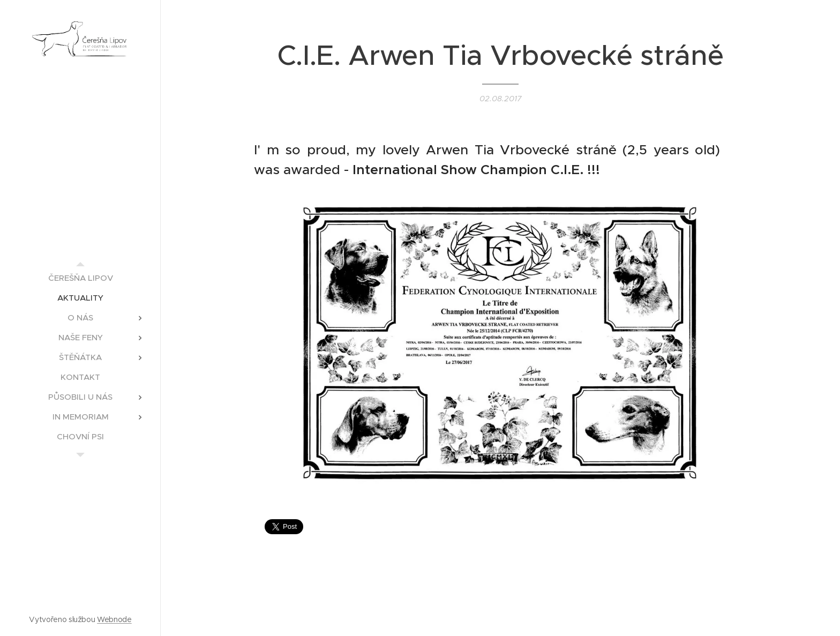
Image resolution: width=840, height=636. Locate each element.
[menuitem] (80, 278)
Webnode (114, 619)
